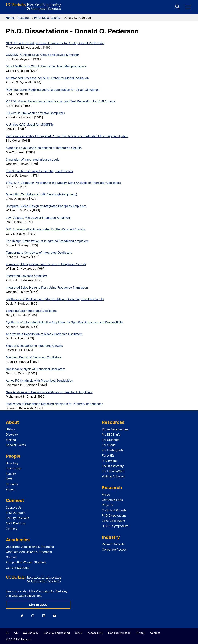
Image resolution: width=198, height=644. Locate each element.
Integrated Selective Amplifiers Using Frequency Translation (47, 287)
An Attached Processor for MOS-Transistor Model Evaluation (47, 78)
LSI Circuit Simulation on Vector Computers (35, 113)
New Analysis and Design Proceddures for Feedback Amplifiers (49, 392)
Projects (107, 505)
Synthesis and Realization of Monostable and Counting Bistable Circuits (55, 299)
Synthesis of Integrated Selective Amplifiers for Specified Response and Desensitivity (64, 322)
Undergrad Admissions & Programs (30, 547)
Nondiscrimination (119, 633)
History (11, 429)
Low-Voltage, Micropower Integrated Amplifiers (38, 218)
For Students (111, 440)
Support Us (14, 507)
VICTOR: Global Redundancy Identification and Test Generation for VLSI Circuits (60, 101)
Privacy (140, 633)
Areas (106, 495)
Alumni (11, 489)
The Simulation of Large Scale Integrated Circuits (39, 171)
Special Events (16, 445)
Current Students (18, 568)
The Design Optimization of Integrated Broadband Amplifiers (47, 241)
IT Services (110, 461)
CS (16, 633)
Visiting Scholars (113, 476)
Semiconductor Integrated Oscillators (31, 311)
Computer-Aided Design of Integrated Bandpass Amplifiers (46, 206)
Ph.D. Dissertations (47, 18)
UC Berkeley (31, 633)
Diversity (12, 435)
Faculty (11, 474)
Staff (9, 479)
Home (10, 18)
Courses (12, 557)
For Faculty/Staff (113, 471)
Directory (12, 463)
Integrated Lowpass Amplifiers (27, 276)
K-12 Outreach (16, 513)
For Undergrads (113, 450)
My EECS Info (111, 435)
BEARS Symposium (115, 526)
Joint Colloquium (113, 521)
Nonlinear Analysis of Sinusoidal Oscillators (36, 369)
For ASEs (108, 455)
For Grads (109, 445)
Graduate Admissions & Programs (29, 552)
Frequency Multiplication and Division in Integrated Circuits (46, 264)
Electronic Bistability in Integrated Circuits (34, 346)
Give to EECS (38, 605)
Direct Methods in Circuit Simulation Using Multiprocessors (46, 66)
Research (24, 18)
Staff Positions (16, 523)
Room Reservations (115, 429)
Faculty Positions (17, 518)
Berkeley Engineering (57, 633)
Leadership (13, 468)
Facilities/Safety (113, 466)
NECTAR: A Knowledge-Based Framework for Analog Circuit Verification (55, 43)
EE (7, 633)
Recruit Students (113, 544)
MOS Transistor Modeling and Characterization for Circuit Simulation (53, 90)
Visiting (11, 440)
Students (12, 484)
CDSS (79, 633)
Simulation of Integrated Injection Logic (33, 159)
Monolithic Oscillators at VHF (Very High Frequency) (42, 194)
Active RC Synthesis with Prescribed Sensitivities (39, 381)
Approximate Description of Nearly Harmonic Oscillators (44, 334)
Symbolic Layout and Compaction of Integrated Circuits (44, 148)
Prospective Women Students (26, 562)
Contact (11, 529)
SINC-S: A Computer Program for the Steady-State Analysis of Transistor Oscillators (63, 183)
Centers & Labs (112, 500)
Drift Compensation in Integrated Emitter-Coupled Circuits (45, 229)
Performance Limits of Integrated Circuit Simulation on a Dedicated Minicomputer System (67, 136)
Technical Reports (114, 510)
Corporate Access (114, 549)
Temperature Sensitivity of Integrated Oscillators (39, 253)
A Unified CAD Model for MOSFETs (30, 125)
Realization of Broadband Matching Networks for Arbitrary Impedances (54, 404)
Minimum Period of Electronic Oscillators (34, 357)
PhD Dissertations (114, 515)
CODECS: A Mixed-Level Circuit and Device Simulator (42, 55)
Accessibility (95, 633)
